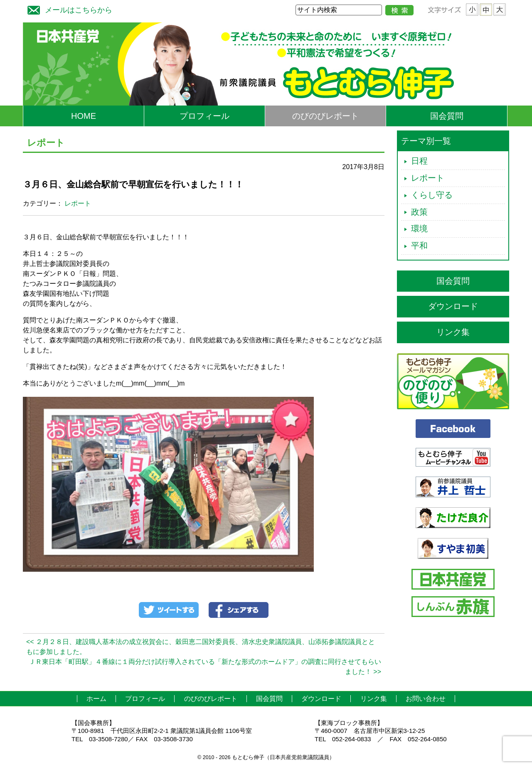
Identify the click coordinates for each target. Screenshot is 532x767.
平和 (419, 246)
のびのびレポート (325, 116)
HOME (84, 116)
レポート (78, 203)
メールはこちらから (68, 9)
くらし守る (432, 195)
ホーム (96, 699)
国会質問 (447, 116)
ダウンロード (453, 306)
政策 (419, 212)
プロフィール (204, 116)
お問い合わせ (426, 699)
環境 (419, 229)
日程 (419, 161)
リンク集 (453, 332)
